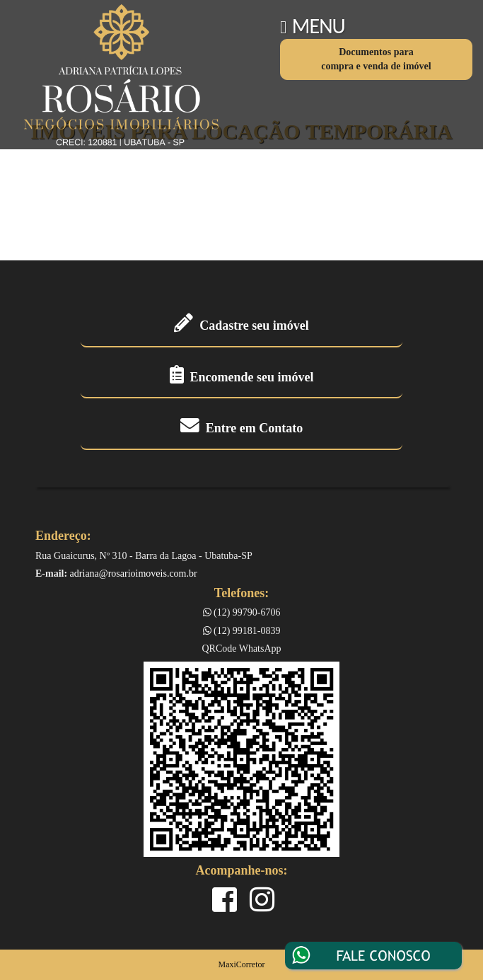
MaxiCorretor (242, 964)
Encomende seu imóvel (242, 377)
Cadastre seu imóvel (241, 325)
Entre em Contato (242, 428)
